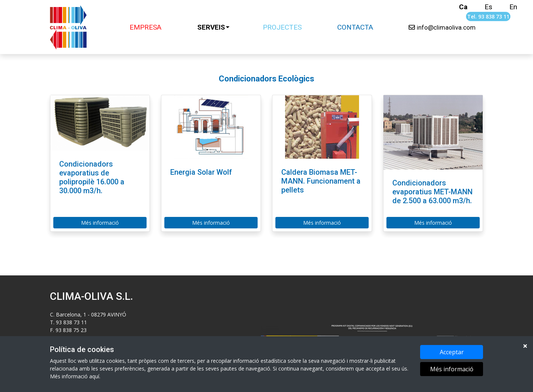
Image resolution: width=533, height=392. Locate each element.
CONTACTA (355, 27)
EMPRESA (145, 27)
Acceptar (452, 353)
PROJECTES (282, 27)
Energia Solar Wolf (201, 172)
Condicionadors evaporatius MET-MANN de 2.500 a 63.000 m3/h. (433, 192)
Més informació (452, 370)
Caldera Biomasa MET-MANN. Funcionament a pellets (321, 181)
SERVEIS (211, 27)
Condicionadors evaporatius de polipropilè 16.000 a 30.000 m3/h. (92, 177)
